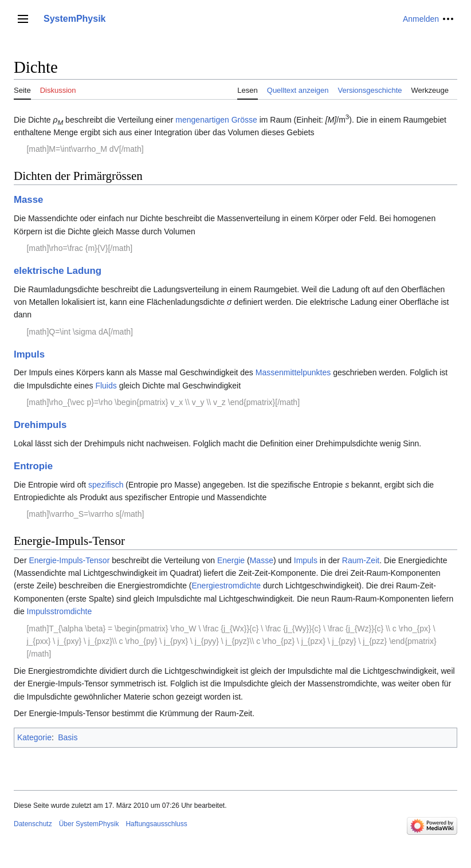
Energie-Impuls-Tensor (69, 560)
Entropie (33, 466)
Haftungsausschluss (156, 824)
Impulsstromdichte (60, 611)
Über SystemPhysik (89, 824)
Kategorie (34, 737)
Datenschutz (33, 824)
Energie (231, 560)
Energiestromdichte (226, 586)
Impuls (29, 354)
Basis (68, 737)
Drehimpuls (40, 425)
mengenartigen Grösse (216, 120)
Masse (28, 200)
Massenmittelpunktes (293, 372)
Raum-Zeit (361, 560)
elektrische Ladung (58, 271)
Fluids (106, 386)
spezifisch (106, 485)
